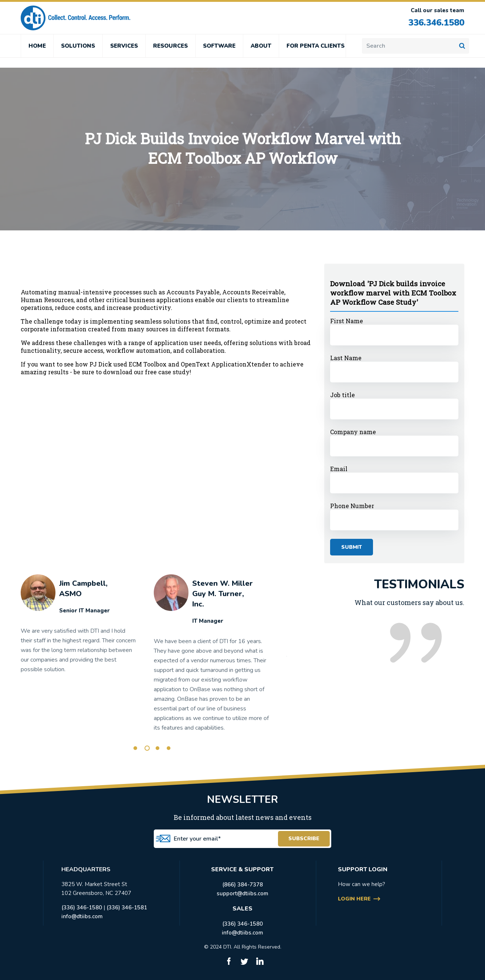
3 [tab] (157, 748)
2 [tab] (147, 748)
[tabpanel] (79, 627)
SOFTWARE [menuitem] (219, 46)
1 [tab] (135, 748)
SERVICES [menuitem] (124, 46)
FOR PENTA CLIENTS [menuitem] (316, 46)
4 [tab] (169, 748)
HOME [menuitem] (37, 46)
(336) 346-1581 (127, 908)
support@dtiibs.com (243, 893)
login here (354, 899)
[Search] (416, 46)
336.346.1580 (434, 23)
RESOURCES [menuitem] (170, 46)
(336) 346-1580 (82, 908)
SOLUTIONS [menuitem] (78, 46)
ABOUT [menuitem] (261, 46)
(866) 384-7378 (243, 885)
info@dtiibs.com (82, 916)
